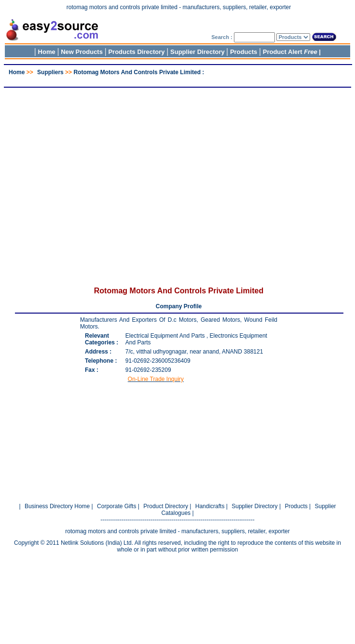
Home (47, 52)
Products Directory (136, 52)
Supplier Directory (198, 52)
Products (244, 52)
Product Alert (290, 52)
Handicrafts (210, 506)
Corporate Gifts (116, 506)
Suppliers (50, 72)
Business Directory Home (57, 506)
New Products (82, 52)
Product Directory (166, 506)
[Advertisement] (176, 182)
